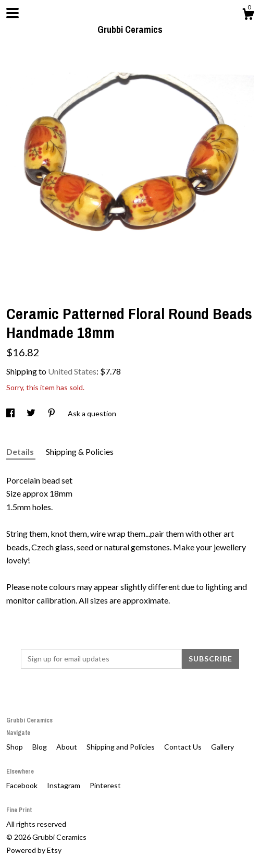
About (67, 747)
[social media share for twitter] (32, 413)
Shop (15, 747)
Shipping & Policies (80, 451)
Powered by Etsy (34, 850)
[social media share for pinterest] (52, 413)
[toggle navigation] (13, 13)
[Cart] (248, 16)
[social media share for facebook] (11, 413)
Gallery (222, 747)
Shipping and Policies (121, 747)
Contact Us (184, 747)
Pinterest (105, 785)
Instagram (64, 785)
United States (72, 371)
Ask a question (92, 413)
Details (21, 451)
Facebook (23, 785)
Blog (40, 747)
